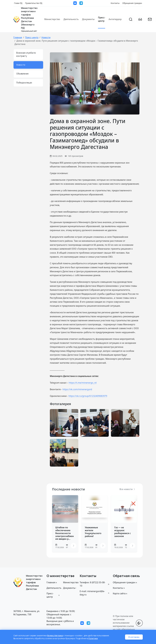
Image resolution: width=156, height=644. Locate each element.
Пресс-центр (102, 19)
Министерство (52, 19)
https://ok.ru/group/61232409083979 (88, 396)
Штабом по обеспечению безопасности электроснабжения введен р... (65, 533)
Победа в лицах (24, 83)
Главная (18, 37)
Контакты (115, 3)
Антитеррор (115, 19)
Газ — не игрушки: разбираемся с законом (122, 532)
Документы (88, 19)
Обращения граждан (132, 3)
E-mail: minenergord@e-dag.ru (95, 593)
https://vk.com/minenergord (77, 389)
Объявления (22, 74)
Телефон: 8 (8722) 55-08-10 (95, 584)
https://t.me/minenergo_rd (83, 383)
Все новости (127, 489)
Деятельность (71, 19)
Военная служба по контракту (26, 54)
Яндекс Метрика (55, 636)
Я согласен (134, 637)
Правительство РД (34, 3)
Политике (93, 638)
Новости (46, 37)
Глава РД (18, 3)
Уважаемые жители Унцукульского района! (93, 532)
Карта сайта (120, 593)
